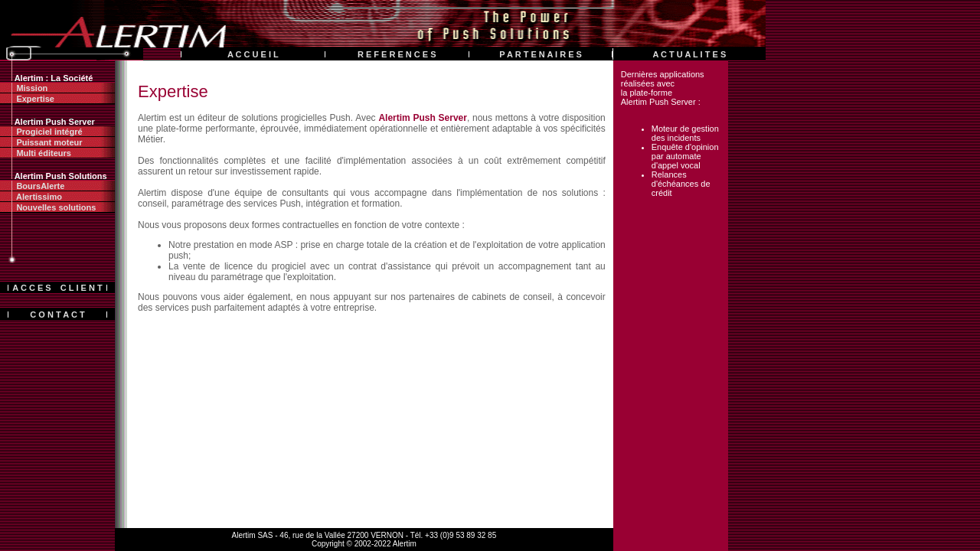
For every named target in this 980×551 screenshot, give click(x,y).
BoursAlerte (32, 186)
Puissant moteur (41, 142)
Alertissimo (31, 197)
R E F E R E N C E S (397, 54)
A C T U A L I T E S (689, 54)
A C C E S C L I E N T (57, 288)
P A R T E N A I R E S (541, 54)
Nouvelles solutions (48, 207)
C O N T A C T (57, 315)
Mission (24, 88)
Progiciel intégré (41, 132)
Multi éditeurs (36, 153)
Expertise (27, 99)
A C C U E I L (253, 54)
